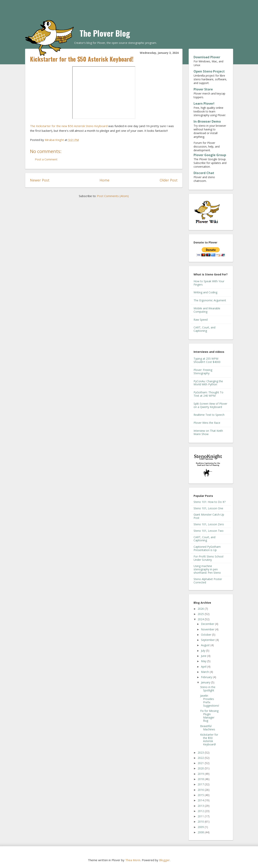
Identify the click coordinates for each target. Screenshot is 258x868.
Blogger (164, 860)
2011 (201, 816)
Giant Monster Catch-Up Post (209, 516)
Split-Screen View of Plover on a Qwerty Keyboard (210, 405)
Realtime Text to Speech (209, 415)
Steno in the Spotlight (208, 689)
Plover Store (203, 89)
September (208, 640)
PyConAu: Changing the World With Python (208, 383)
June (204, 656)
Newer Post (40, 180)
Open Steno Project (209, 71)
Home (104, 180)
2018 (201, 779)
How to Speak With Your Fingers (209, 283)
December (208, 624)
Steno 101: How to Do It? (210, 502)
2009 (201, 827)
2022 (201, 758)
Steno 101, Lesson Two (209, 531)
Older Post (169, 180)
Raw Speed (201, 320)
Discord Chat (204, 173)
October (206, 635)
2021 (201, 763)
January (206, 682)
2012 (201, 811)
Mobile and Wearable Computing (207, 310)
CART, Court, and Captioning (204, 329)
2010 (201, 822)
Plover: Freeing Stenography (203, 372)
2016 (201, 790)
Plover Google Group (210, 155)
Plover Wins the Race (207, 423)
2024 (201, 619)
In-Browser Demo (207, 121)
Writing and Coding (205, 292)
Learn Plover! (204, 104)
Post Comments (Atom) (113, 196)
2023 (201, 753)
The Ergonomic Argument (210, 300)
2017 (201, 784)
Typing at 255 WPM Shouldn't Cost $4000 (207, 360)
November (208, 629)
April (204, 667)
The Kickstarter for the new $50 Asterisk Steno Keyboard (69, 126)
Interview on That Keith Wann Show (208, 432)
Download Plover (207, 57)
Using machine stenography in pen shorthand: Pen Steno (207, 569)
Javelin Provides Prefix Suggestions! (210, 700)
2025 (201, 614)
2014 (201, 800)
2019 (201, 774)
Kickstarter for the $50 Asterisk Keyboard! (209, 739)
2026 (201, 609)
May (204, 661)
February (207, 677)
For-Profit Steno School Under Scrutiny (208, 558)
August (206, 645)
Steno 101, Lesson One (208, 508)
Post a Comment (46, 159)
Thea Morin (133, 860)
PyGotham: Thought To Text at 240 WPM (208, 394)
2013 (201, 806)
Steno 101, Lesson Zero (209, 524)
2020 (201, 768)
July (203, 651)
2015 (201, 795)
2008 (201, 832)
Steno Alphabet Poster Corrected (208, 581)
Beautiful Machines (208, 728)
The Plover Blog (105, 33)
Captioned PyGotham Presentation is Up (207, 548)
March (205, 672)
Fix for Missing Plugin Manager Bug (209, 716)
